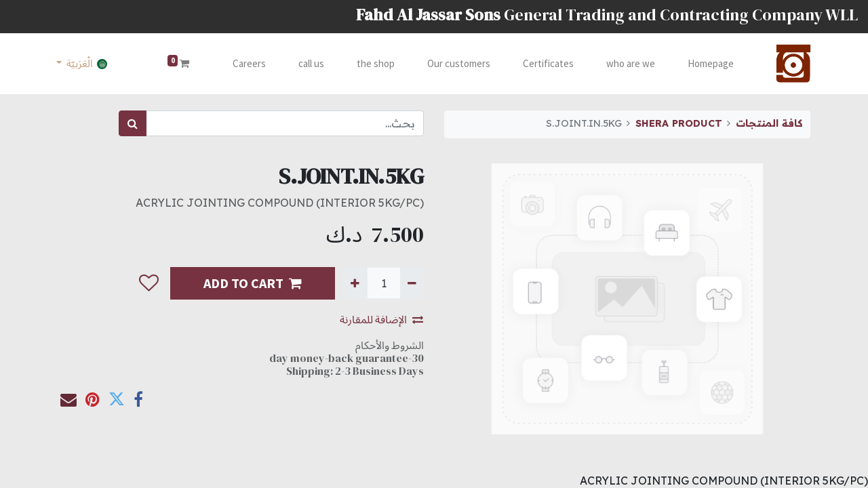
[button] (149, 283)
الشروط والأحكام (390, 345)
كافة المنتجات (769, 123)
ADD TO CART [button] (253, 283)
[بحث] (133, 123)
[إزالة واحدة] (412, 283)
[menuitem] (707, 64)
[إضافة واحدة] (355, 283)
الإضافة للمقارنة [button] (381, 319)
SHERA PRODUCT (679, 123)
